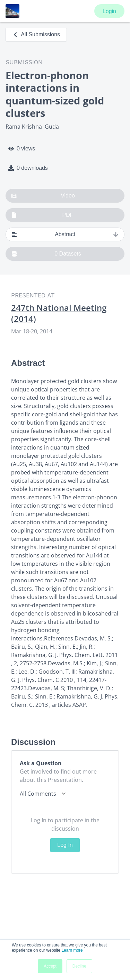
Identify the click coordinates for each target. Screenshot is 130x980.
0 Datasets (46, 254)
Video (43, 196)
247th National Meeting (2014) (59, 313)
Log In (65, 845)
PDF (42, 215)
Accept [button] (50, 966)
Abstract (65, 234)
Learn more (72, 950)
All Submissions (36, 34)
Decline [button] (79, 966)
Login (109, 11)
